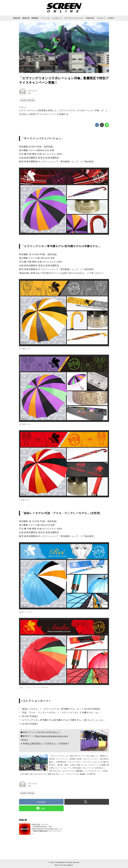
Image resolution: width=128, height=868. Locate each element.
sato (29, 93)
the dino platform (67, 865)
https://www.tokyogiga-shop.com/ (51, 736)
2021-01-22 (32, 91)
